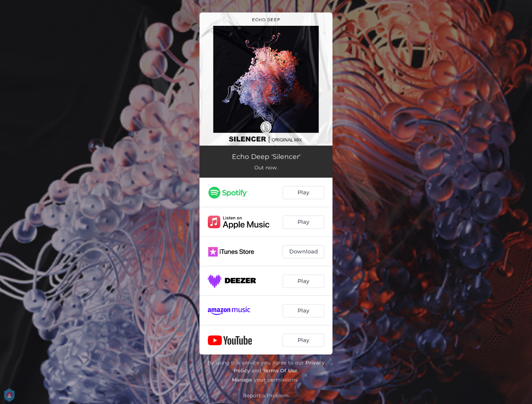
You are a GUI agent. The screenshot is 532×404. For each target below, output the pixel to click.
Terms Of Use (280, 371)
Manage (242, 380)
